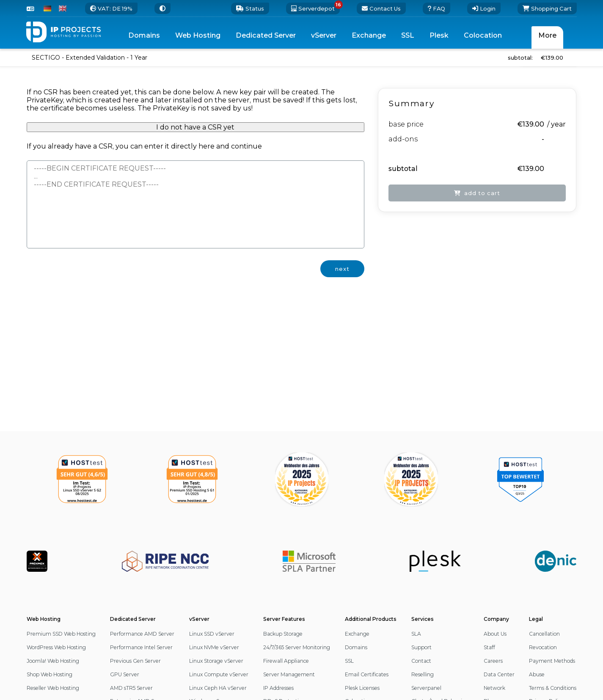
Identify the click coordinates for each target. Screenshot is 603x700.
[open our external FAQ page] (436, 8)
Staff (489, 647)
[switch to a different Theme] (162, 8)
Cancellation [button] (544, 634)
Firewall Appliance (286, 661)
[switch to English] (63, 8)
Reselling (423, 674)
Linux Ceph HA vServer (218, 688)
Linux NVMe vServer (214, 647)
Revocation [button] (543, 647)
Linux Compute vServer (219, 674)
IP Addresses (278, 688)
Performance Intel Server (141, 647)
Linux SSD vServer (212, 634)
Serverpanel (426, 688)
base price (406, 124)
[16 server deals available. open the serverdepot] (313, 8)
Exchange (357, 634)
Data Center (499, 674)
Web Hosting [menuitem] (198, 35)
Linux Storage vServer (216, 661)
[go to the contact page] (381, 8)
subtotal (403, 169)
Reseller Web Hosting (53, 688)
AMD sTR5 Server (131, 688)
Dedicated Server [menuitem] (266, 35)
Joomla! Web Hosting (53, 661)
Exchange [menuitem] (369, 35)
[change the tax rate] (111, 8)
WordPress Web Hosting (56, 647)
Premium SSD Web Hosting (61, 634)
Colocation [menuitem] (483, 35)
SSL (349, 661)
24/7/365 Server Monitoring (297, 647)
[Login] (484, 8)
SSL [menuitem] (408, 35)
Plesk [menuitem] (439, 35)
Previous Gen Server (135, 661)
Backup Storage (283, 634)
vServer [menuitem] (324, 35)
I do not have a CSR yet (195, 127)
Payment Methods (552, 661)
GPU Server (125, 674)
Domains (356, 647)
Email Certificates (367, 674)
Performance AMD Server (142, 634)
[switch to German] (47, 8)
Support (421, 647)
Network (494, 688)
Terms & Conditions (553, 688)
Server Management (289, 674)
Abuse (537, 674)
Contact (421, 661)
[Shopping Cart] (547, 8)
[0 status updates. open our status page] (250, 8)
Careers (493, 661)
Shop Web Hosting (50, 674)
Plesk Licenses (362, 688)
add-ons (403, 139)
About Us (495, 634)
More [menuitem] (547, 35)
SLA (416, 634)
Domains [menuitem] (144, 35)
